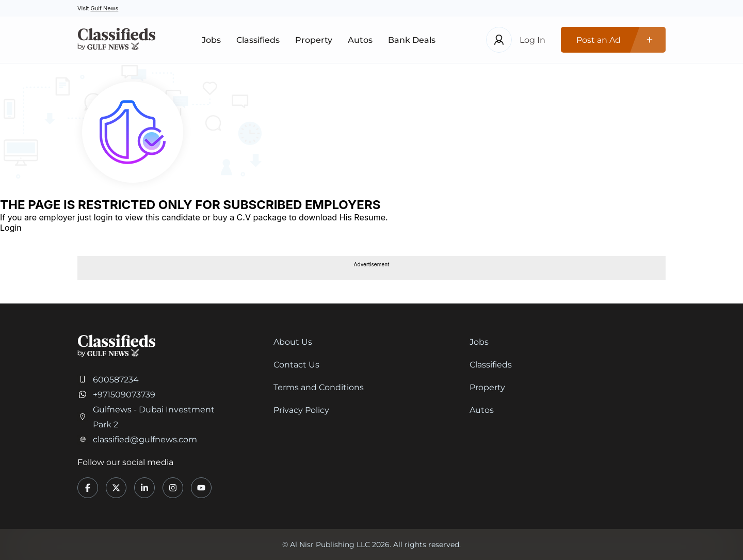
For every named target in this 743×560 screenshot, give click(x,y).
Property (314, 40)
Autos (360, 40)
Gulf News (104, 8)
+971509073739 (124, 395)
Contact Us (296, 365)
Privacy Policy (301, 410)
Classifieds (258, 40)
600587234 (116, 380)
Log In (532, 40)
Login (11, 228)
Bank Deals (412, 40)
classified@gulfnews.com (145, 439)
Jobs (211, 40)
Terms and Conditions (319, 387)
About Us (293, 342)
